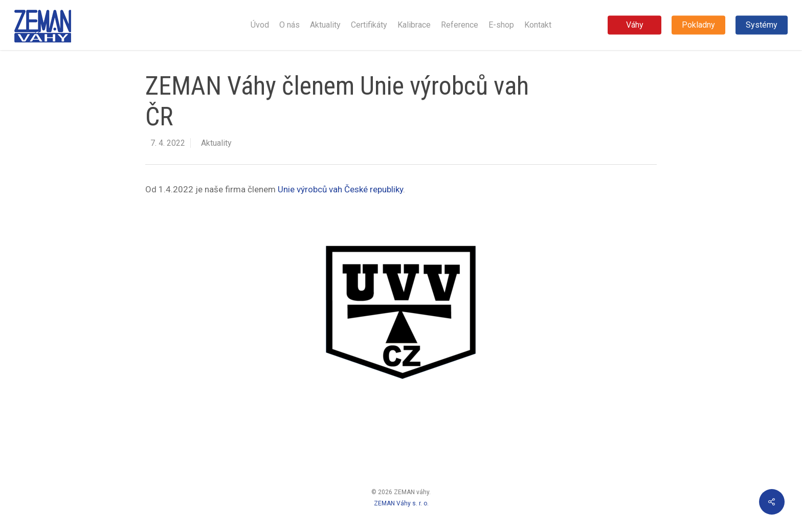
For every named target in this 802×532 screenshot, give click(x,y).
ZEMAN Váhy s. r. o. (401, 503)
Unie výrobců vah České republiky (340, 189)
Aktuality (216, 143)
